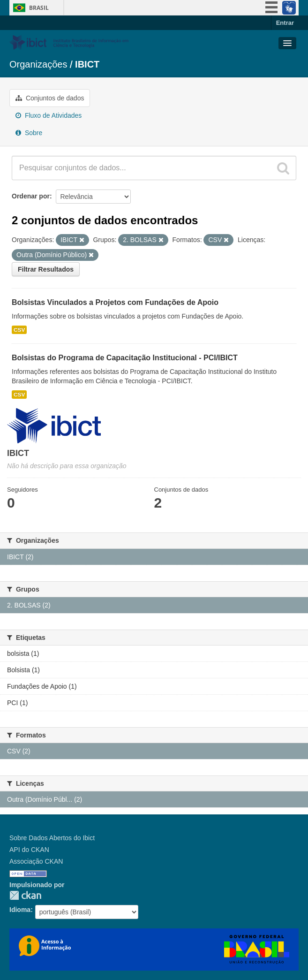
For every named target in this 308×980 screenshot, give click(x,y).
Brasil (39, 8)
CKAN (25, 895)
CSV (19, 330)
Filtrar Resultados (46, 269)
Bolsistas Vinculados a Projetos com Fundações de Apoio (115, 302)
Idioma (20, 910)
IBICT (87, 64)
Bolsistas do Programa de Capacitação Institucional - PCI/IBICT (125, 358)
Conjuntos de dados (50, 98)
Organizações (38, 64)
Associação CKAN (36, 861)
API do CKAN (29, 850)
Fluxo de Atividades (49, 115)
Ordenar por (31, 196)
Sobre (29, 133)
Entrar (285, 23)
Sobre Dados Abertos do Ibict (52, 838)
